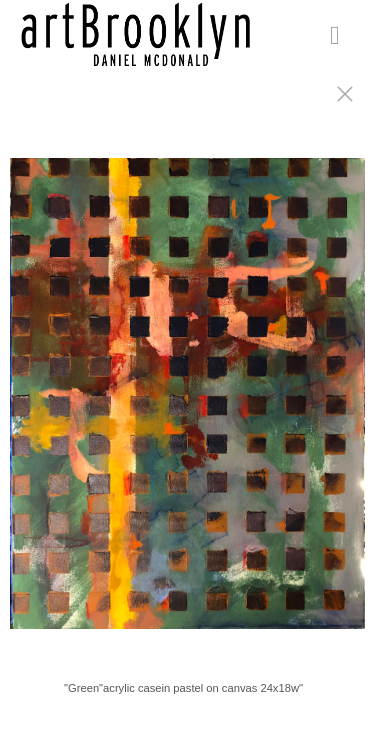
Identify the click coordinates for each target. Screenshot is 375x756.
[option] (187, 403)
